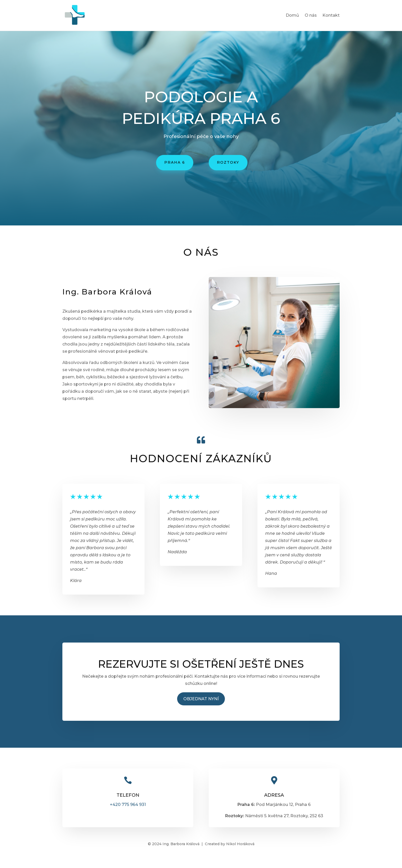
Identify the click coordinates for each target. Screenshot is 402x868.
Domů (292, 16)
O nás (311, 16)
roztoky (228, 162)
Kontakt (331, 16)
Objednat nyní (201, 699)
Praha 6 (175, 162)
